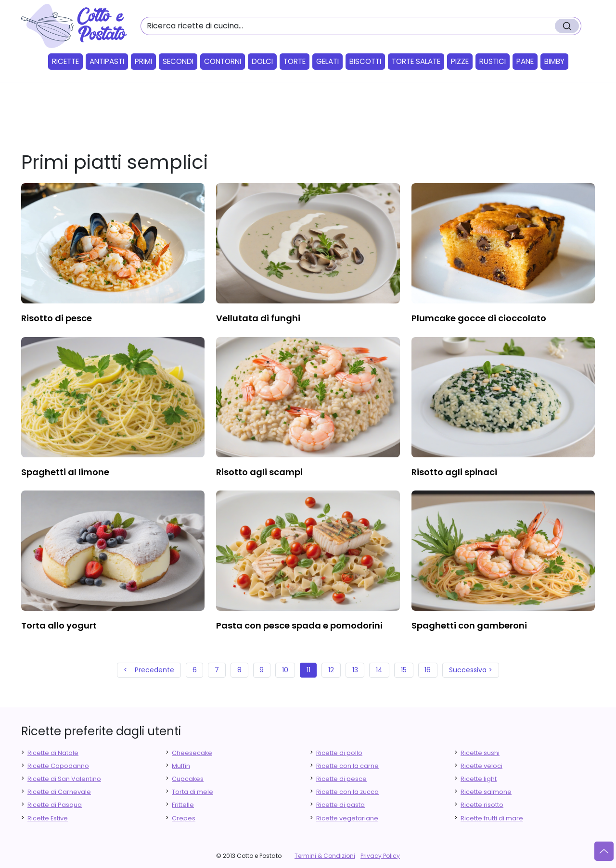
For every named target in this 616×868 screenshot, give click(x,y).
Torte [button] (295, 61)
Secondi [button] (178, 61)
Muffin (181, 766)
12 (331, 670)
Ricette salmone (486, 792)
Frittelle (183, 805)
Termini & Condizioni (325, 856)
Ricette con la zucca (347, 792)
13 (355, 670)
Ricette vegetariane (347, 818)
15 (404, 670)
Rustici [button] (493, 61)
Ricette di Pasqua (55, 805)
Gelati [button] (327, 61)
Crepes (184, 818)
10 (285, 670)
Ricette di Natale (53, 753)
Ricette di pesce (341, 779)
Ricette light (479, 779)
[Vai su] (604, 851)
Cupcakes (188, 779)
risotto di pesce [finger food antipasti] (57, 318)
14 (379, 670)
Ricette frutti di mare (492, 818)
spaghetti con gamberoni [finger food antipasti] (469, 625)
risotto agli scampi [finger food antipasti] (259, 472)
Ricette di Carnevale (59, 792)
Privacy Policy (380, 856)
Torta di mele (192, 792)
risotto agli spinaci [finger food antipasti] (454, 472)
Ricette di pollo (339, 753)
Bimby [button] (554, 61)
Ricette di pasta (340, 805)
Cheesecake (192, 753)
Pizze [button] (460, 61)
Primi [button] (143, 61)
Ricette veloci (481, 766)
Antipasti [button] (107, 61)
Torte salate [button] (416, 61)
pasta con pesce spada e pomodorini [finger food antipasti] (299, 625)
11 (308, 670)
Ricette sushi (480, 753)
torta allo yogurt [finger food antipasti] (59, 625)
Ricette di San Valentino (64, 779)
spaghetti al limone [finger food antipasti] (65, 472)
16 (428, 670)
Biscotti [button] (365, 61)
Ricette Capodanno (58, 766)
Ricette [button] (65, 61)
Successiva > (471, 670)
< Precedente (149, 670)
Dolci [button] (262, 61)
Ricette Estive (48, 818)
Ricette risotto (482, 805)
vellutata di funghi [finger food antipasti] (258, 318)
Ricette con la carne (347, 766)
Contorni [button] (223, 61)
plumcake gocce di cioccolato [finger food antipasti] (479, 318)
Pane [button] (525, 61)
